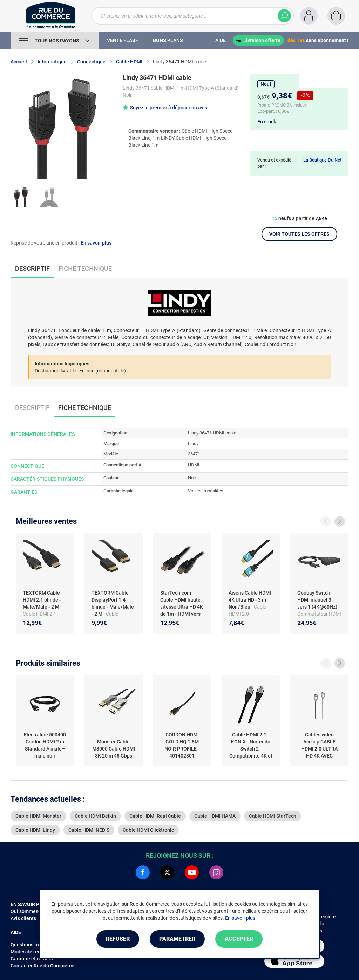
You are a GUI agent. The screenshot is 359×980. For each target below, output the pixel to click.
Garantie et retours (32, 959)
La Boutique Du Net (322, 160)
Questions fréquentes (35, 945)
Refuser (118, 939)
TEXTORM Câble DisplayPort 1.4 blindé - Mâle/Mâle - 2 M (113, 603)
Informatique (52, 62)
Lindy (193, 443)
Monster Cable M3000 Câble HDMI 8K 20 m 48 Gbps (114, 749)
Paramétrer (177, 939)
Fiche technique (85, 269)
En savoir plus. (241, 918)
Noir (192, 478)
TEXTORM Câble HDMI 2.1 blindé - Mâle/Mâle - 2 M (42, 600)
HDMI (194, 465)
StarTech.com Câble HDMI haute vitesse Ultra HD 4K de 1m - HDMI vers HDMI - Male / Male (182, 607)
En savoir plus (96, 243)
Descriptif (32, 408)
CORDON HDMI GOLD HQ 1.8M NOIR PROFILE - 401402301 (182, 745)
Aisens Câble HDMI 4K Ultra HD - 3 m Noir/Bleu (250, 600)
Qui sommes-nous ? (32, 911)
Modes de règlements (35, 952)
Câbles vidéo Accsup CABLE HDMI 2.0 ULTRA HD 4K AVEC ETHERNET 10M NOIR (319, 746)
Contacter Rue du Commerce (42, 966)
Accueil (19, 62)
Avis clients (23, 918)
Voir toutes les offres (299, 234)
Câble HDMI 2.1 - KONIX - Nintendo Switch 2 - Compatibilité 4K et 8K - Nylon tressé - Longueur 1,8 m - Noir (251, 746)
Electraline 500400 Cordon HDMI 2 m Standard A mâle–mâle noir (45, 745)
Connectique (91, 62)
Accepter (239, 939)
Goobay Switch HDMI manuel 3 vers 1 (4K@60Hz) (318, 600)
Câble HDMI (129, 62)
